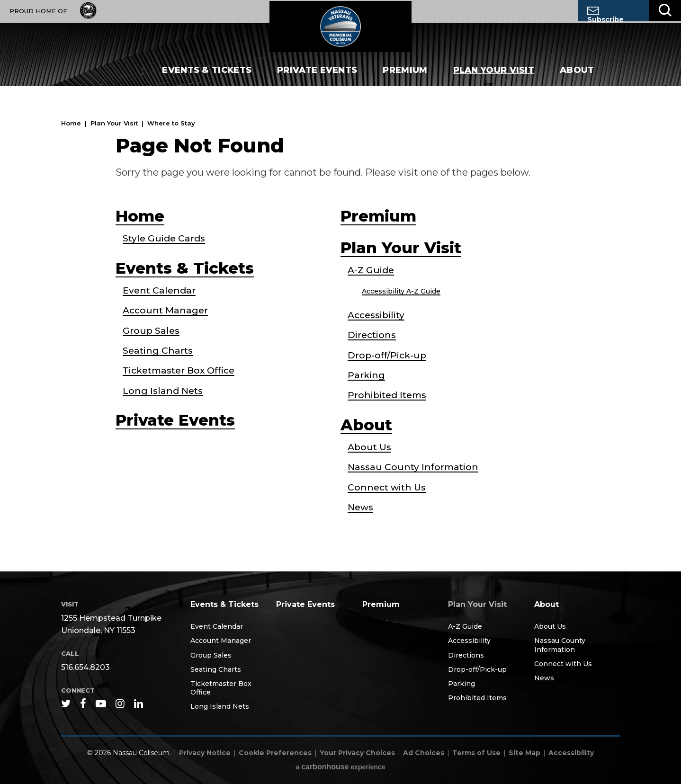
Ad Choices (424, 753)
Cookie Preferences (275, 753)
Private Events (317, 80)
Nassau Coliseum (340, 31)
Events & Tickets (207, 80)
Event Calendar (160, 291)
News (361, 507)
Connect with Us (388, 487)
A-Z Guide (372, 271)
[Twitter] (66, 703)
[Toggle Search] (665, 11)
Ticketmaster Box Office (183, 370)
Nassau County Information (415, 467)
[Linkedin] (139, 703)
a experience (340, 767)
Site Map (524, 753)
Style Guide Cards (166, 239)
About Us (371, 447)
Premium (405, 80)
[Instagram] (120, 703)
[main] (340, 334)
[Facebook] (83, 703)
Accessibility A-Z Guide (401, 292)
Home (71, 123)
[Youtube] (101, 703)
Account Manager (167, 311)
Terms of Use (476, 753)
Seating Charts (159, 350)
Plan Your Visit (494, 80)
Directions (373, 335)
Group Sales (152, 330)
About (577, 80)
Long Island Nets (164, 390)
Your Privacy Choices (357, 753)
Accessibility (378, 315)
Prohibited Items (389, 395)
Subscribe (605, 14)
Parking (367, 375)
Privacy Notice (205, 753)
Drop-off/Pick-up (388, 355)
